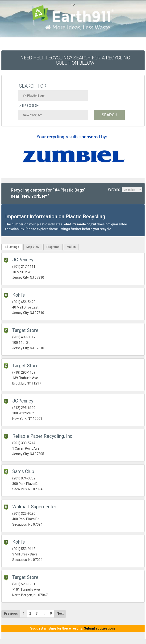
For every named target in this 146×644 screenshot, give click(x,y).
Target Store (25, 330)
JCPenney (23, 260)
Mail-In (71, 247)
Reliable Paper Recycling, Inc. (43, 436)
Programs (53, 247)
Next (60, 613)
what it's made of (77, 224)
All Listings (12, 247)
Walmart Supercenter (34, 507)
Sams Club (23, 471)
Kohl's (19, 295)
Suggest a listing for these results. (73, 628)
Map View (33, 247)
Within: (125, 189)
